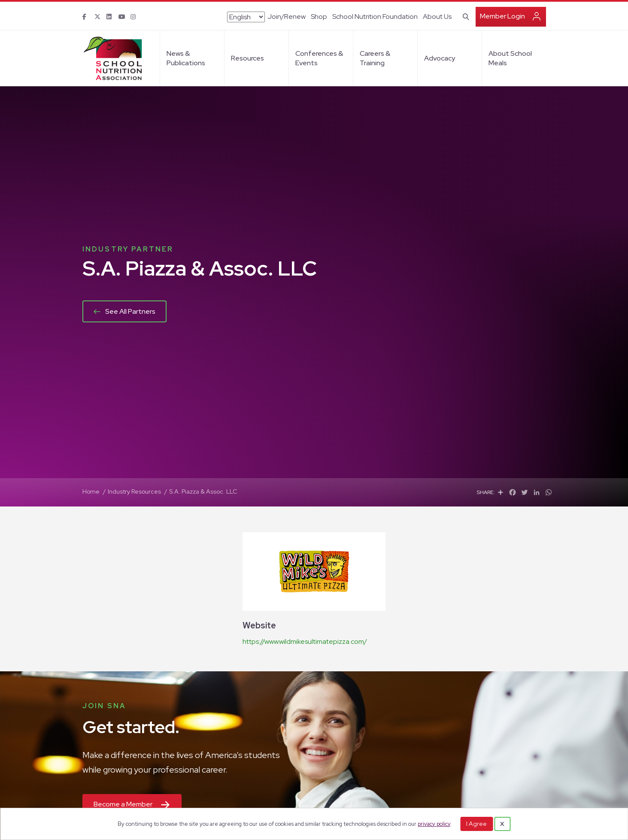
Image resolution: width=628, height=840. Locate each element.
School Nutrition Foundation (375, 17)
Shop (319, 17)
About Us (437, 17)
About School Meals (510, 58)
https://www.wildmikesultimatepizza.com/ (305, 641)
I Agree (476, 824)
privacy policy (434, 824)
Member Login (502, 16)
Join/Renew (287, 17)
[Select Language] (246, 17)
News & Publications (186, 58)
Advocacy (440, 58)
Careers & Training (375, 58)
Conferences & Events (319, 58)
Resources (247, 58)
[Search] (464, 16)
